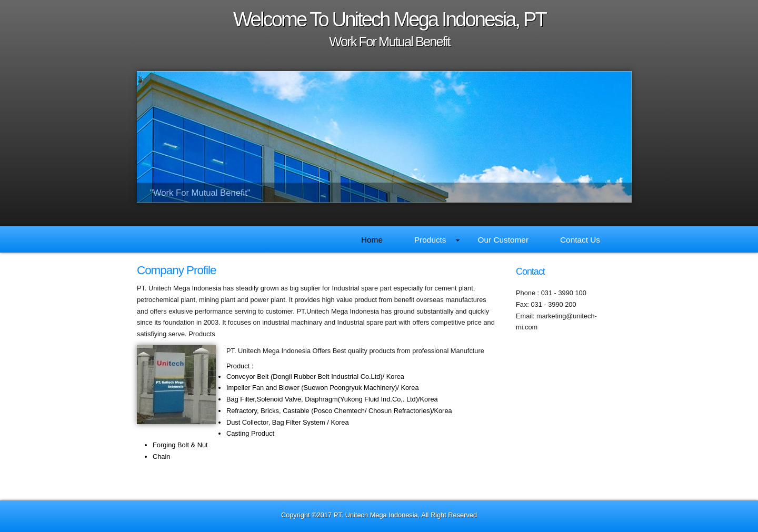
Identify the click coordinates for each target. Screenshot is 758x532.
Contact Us (580, 240)
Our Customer (503, 240)
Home (372, 240)
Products (437, 240)
